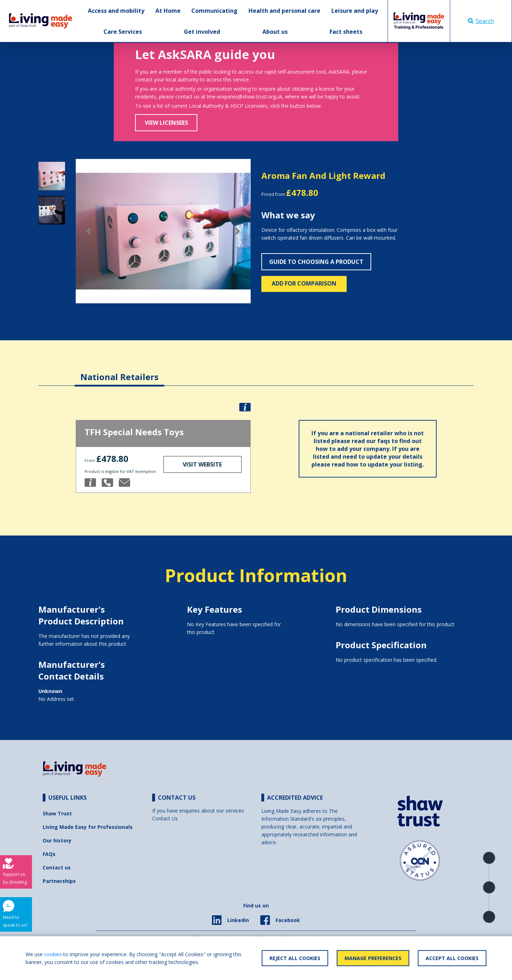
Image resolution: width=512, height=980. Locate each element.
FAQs (49, 854)
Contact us (57, 867)
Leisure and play (355, 11)
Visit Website (202, 464)
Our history (57, 840)
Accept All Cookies (452, 958)
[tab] (119, 371)
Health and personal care (284, 11)
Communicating (214, 11)
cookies (53, 954)
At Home (168, 11)
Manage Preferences (373, 958)
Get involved (202, 32)
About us (275, 32)
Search (481, 21)
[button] (89, 231)
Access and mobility (116, 11)
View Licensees (166, 123)
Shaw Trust (57, 813)
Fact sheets (346, 32)
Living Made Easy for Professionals (88, 827)
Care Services (123, 32)
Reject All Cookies (295, 958)
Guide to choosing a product (316, 262)
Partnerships (59, 881)
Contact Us (165, 818)
